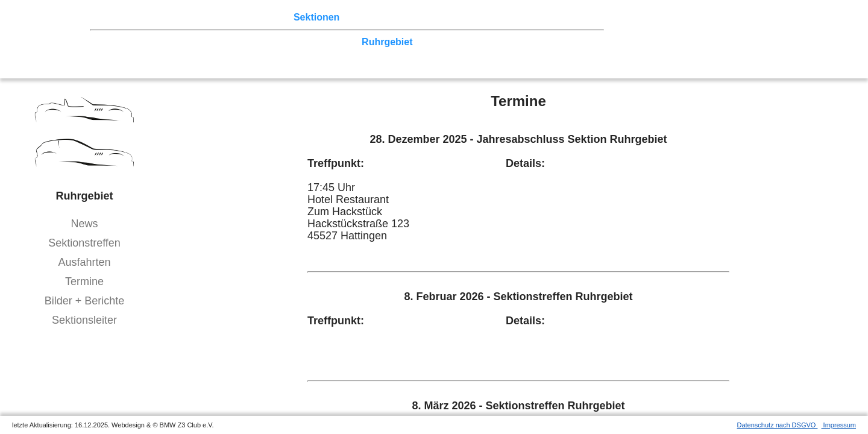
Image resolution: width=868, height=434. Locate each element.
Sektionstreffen (84, 243)
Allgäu (347, 53)
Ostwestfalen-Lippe (226, 42)
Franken (112, 53)
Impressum (839, 425)
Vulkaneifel (515, 42)
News (84, 224)
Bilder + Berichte (85, 301)
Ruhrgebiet (387, 42)
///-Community (548, 53)
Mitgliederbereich (530, 17)
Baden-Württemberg (241, 53)
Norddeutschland (316, 42)
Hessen (564, 42)
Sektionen (316, 17)
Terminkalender (252, 17)
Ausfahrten (84, 262)
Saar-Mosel (162, 53)
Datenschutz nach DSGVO (778, 425)
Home (107, 17)
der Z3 (360, 17)
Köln (430, 42)
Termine (84, 281)
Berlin (162, 42)
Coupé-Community (463, 53)
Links (471, 17)
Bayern (309, 53)
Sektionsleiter (84, 320)
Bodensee (391, 53)
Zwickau (465, 42)
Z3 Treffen (149, 17)
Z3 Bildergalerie (417, 17)
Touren (194, 17)
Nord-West (118, 42)
